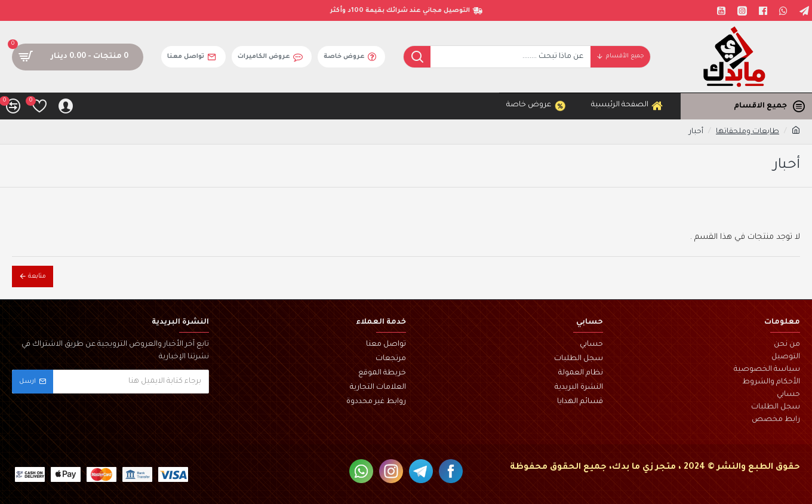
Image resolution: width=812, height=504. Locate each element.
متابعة (37, 276)
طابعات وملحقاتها (748, 132)
